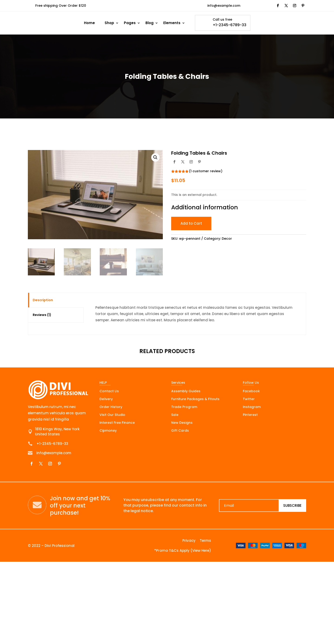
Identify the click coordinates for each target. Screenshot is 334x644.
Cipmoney (108, 431)
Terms (205, 540)
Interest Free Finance (117, 423)
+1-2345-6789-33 (230, 25)
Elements (172, 23)
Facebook (251, 391)
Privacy (189, 540)
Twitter (249, 399)
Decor (227, 239)
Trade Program (184, 407)
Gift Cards (180, 431)
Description (43, 300)
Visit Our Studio (112, 415)
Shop (109, 23)
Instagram (252, 407)
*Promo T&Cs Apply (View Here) (183, 550)
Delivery (106, 399)
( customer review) (206, 171)
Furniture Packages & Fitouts (195, 399)
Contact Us (109, 391)
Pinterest (250, 415)
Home (89, 23)
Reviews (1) (42, 315)
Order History (111, 407)
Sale (175, 415)
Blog (149, 23)
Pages (130, 23)
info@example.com (224, 6)
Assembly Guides (186, 391)
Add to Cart (191, 223)
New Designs (182, 423)
